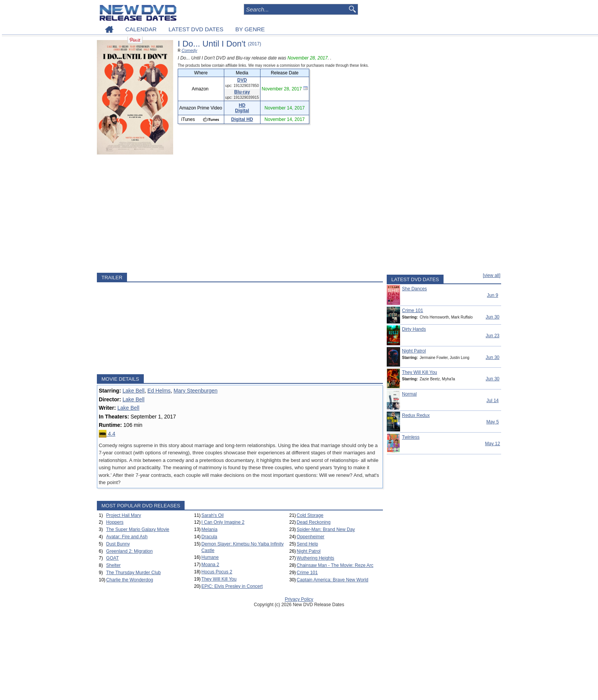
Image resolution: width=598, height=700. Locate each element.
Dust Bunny (118, 544)
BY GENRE (250, 29)
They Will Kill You (219, 579)
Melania (209, 529)
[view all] (492, 275)
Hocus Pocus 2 (217, 572)
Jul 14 (492, 401)
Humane (210, 557)
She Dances (414, 289)
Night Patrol (309, 551)
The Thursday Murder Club (133, 573)
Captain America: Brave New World (333, 580)
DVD (242, 80)
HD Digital (242, 108)
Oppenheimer (311, 537)
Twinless (411, 437)
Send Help (307, 544)
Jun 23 (492, 336)
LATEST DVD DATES (196, 29)
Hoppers (115, 522)
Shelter (113, 565)
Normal (409, 394)
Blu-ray (242, 92)
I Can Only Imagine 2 (223, 522)
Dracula (209, 537)
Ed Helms (159, 391)
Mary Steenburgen (195, 391)
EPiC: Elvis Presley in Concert (232, 586)
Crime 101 (307, 573)
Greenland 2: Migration (129, 551)
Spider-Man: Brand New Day (326, 529)
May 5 (493, 422)
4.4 (107, 434)
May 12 (493, 444)
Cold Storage (310, 515)
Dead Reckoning (314, 522)
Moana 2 (210, 565)
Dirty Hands (414, 329)
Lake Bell (133, 391)
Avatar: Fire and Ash (127, 537)
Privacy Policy (299, 599)
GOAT (112, 558)
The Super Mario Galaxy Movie (137, 529)
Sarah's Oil (212, 515)
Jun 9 (493, 295)
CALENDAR (141, 29)
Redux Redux (416, 415)
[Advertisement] (240, 214)
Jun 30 (492, 317)
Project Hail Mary (123, 515)
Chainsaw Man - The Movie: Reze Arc (335, 565)
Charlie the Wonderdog (129, 580)
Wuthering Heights (316, 558)
